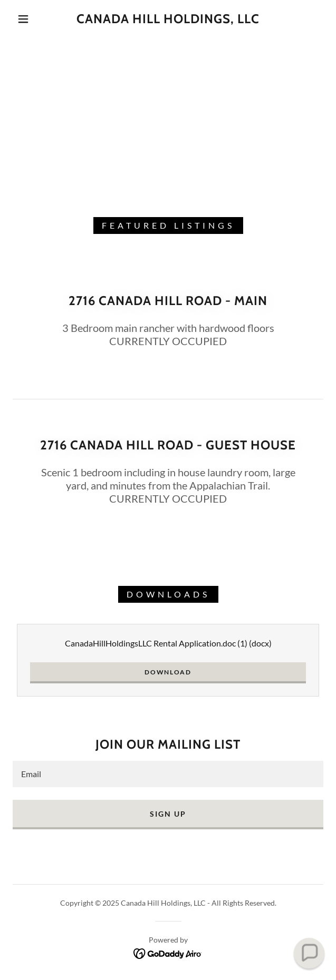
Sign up (168, 814)
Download (168, 672)
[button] (28, 19)
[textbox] (168, 774)
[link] (168, 19)
